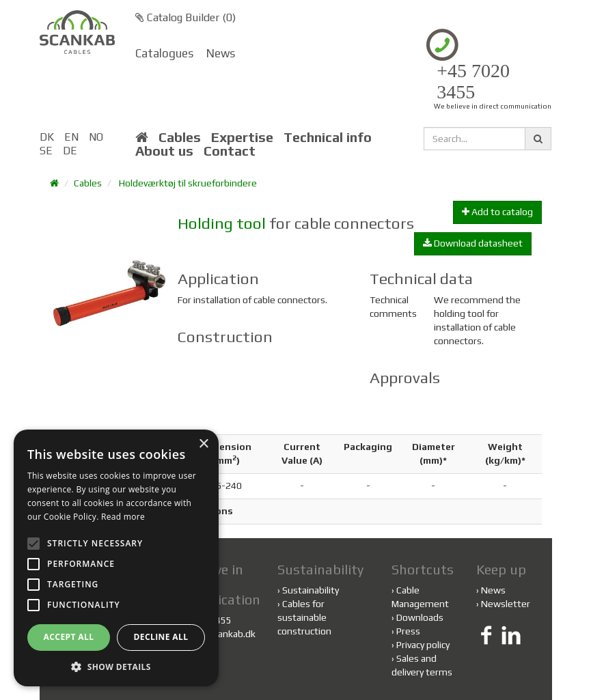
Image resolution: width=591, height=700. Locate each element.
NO (96, 137)
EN (71, 137)
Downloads (420, 617)
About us (164, 151)
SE (46, 151)
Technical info (328, 137)
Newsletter (506, 604)
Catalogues (164, 53)
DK (47, 137)
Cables (180, 137)
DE (70, 151)
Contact (230, 151)
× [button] (203, 444)
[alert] (116, 558)
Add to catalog (497, 212)
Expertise (242, 137)
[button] (116, 666)
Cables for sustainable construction (304, 617)
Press (408, 631)
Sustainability (308, 590)
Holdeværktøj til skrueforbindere (188, 183)
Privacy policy (423, 645)
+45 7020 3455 (473, 82)
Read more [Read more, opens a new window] (123, 517)
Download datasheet (473, 243)
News (221, 53)
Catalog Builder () (185, 17)
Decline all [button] (161, 637)
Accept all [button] (69, 637)
